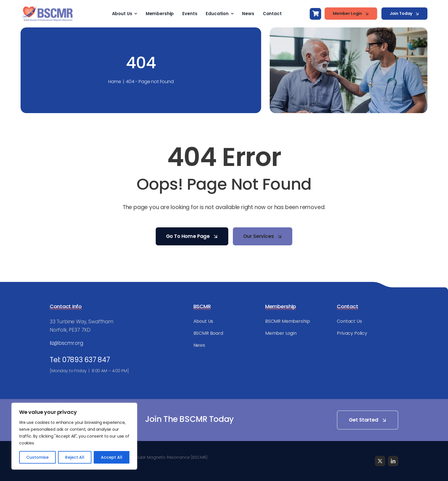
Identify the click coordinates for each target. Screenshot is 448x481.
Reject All (75, 457)
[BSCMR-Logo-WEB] (48, 7)
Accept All (112, 457)
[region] (74, 436)
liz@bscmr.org (66, 343)
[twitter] (380, 461)
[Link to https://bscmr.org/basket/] (315, 14)
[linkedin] (393, 461)
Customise (37, 457)
